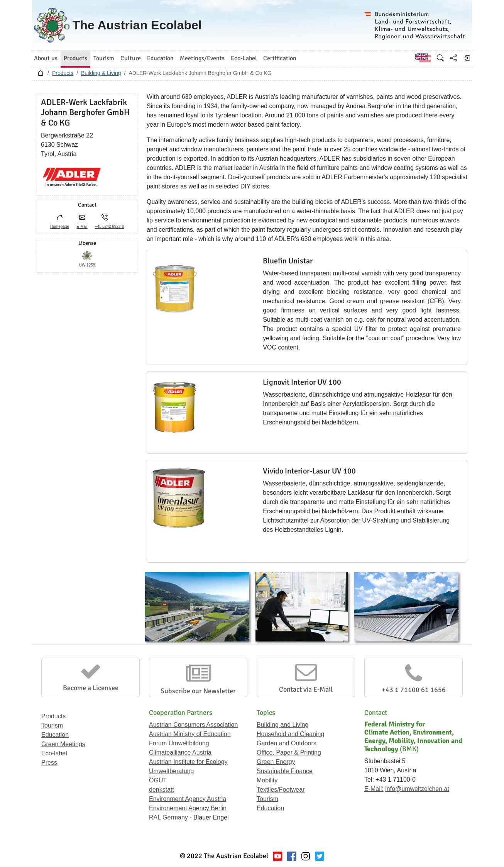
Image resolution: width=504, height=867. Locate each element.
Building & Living (101, 73)
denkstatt (162, 790)
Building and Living (282, 725)
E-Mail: (374, 789)
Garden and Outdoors (287, 743)
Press (49, 763)
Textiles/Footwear (281, 790)
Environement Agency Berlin (188, 808)
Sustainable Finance (285, 771)
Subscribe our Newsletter (198, 691)
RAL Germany (168, 817)
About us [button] (46, 58)
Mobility (267, 780)
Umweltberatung (172, 771)
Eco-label (54, 753)
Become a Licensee (91, 688)
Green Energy (276, 762)
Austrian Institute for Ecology (188, 762)
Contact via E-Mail (306, 689)
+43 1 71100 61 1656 (414, 690)
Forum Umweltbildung (179, 743)
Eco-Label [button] (244, 58)
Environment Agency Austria (188, 799)
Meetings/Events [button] (202, 58)
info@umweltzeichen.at (417, 789)
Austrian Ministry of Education (190, 734)
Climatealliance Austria (180, 752)
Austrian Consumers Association (193, 725)
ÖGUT (158, 780)
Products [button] (75, 58)
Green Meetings (63, 744)
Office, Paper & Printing (289, 752)
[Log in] (467, 58)
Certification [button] (280, 58)
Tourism (52, 725)
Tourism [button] (104, 58)
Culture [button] (131, 58)
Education (55, 735)
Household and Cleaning (290, 734)
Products (63, 73)
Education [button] (160, 58)
